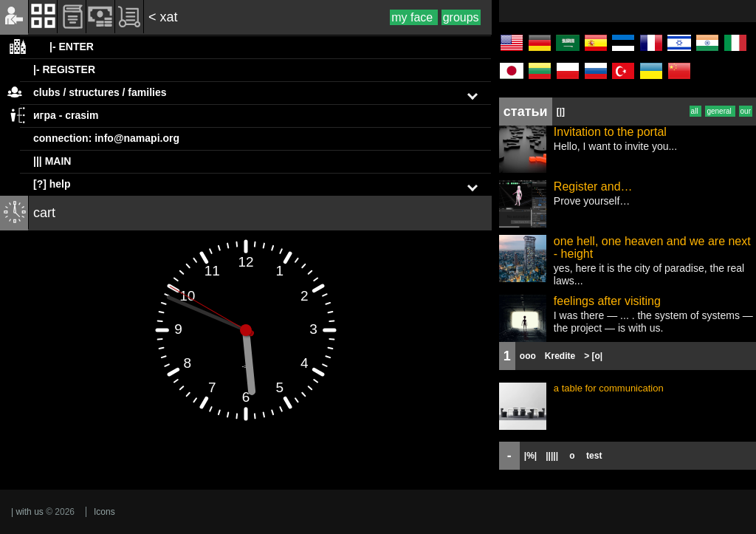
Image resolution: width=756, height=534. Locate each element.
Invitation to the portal (610, 132)
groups (461, 17)
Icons (104, 512)
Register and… (593, 186)
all (696, 111)
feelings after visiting (607, 301)
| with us (27, 512)
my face (413, 17)
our (746, 111)
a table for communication (609, 388)
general (720, 111)
